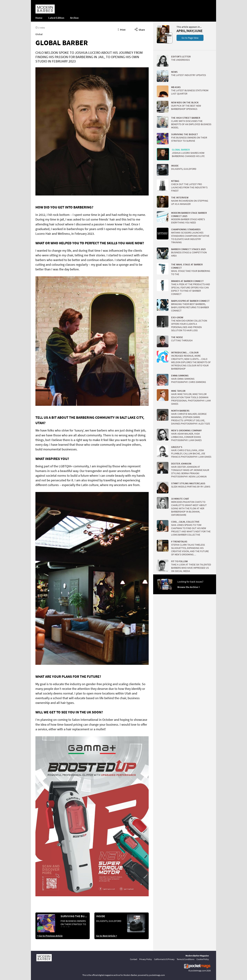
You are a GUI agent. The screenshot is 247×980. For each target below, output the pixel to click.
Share (140, 29)
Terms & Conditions (186, 959)
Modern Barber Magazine (197, 956)
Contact (134, 959)
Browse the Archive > (189, 587)
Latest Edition (56, 18)
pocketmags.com (198, 971)
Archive (74, 18)
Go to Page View (190, 38)
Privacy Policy (146, 959)
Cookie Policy (203, 959)
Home (39, 18)
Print (122, 29)
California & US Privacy (164, 959)
